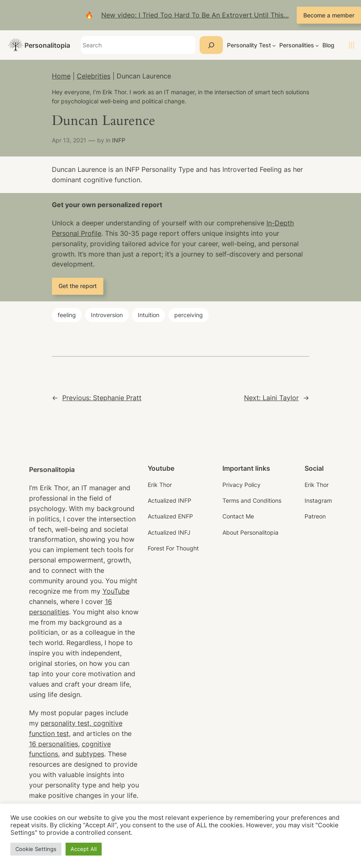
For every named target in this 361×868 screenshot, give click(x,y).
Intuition (149, 315)
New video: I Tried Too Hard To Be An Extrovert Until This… (195, 15)
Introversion (107, 315)
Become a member (329, 15)
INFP (119, 140)
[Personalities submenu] (317, 45)
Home (61, 76)
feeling (67, 315)
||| (352, 45)
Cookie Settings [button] (36, 849)
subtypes (90, 754)
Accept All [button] (84, 849)
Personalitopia (47, 45)
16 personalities (54, 744)
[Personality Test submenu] (274, 45)
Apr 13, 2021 (69, 140)
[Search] (211, 45)
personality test (65, 723)
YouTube (116, 591)
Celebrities (94, 76)
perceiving (189, 315)
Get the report (78, 286)
